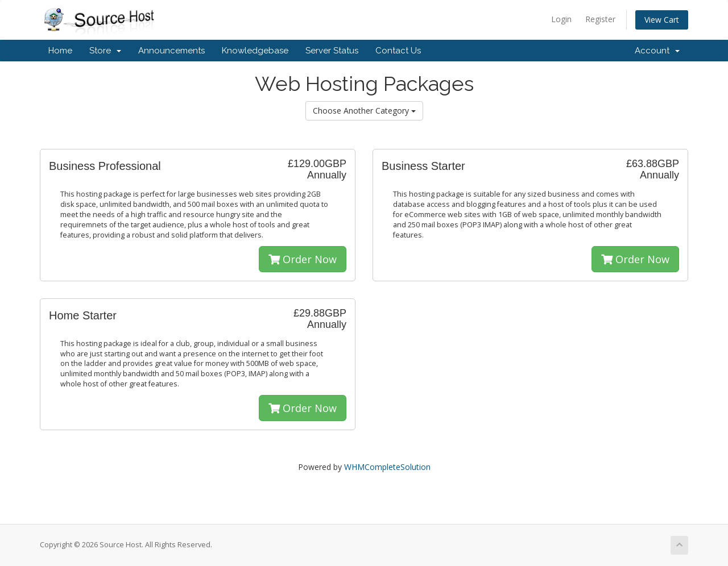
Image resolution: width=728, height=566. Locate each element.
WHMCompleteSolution (387, 467)
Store (105, 51)
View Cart (662, 20)
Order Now (303, 259)
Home (60, 51)
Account (657, 51)
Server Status (332, 51)
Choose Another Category (364, 111)
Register (600, 19)
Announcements (171, 51)
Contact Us (398, 51)
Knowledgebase (255, 51)
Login (561, 19)
